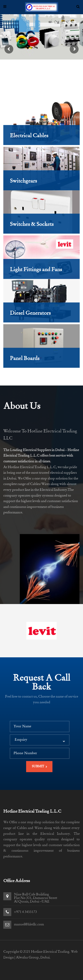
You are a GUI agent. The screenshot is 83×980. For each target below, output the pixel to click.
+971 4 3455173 (25, 912)
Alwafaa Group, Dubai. (33, 958)
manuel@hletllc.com (29, 924)
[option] (41, 631)
